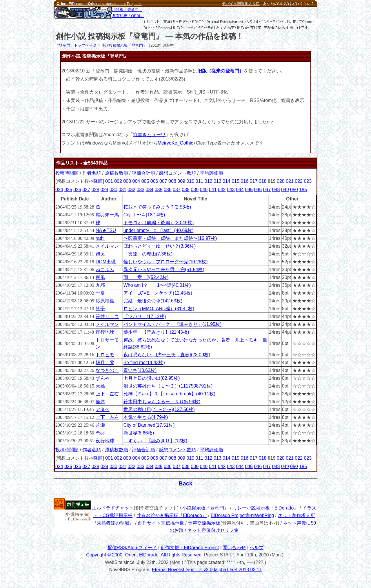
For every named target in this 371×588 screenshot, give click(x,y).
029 (104, 190)
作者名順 (92, 173)
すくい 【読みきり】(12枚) (155, 441)
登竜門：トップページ (78, 45)
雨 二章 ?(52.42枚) (146, 277)
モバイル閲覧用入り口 (241, 4)
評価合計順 (143, 173)
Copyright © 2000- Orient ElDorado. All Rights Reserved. (144, 555)
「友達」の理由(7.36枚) (148, 254)
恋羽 (100, 433)
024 (59, 190)
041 (213, 190)
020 (281, 181)
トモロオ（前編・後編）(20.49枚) (159, 223)
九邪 (100, 285)
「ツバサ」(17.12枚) (145, 316)
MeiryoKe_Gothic (176, 143)
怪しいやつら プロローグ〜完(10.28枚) (166, 262)
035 (159, 190)
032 (131, 190)
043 (231, 190)
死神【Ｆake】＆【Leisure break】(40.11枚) (169, 394)
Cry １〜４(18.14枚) (144, 215)
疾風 (100, 277)
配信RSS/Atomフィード (132, 548)
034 (150, 190)
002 (118, 181)
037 (177, 190)
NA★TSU (106, 230)
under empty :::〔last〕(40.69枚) (159, 230)
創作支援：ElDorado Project (190, 548)
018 (263, 181)
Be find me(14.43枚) (144, 363)
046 (258, 190)
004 (136, 181)
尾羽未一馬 (107, 215)
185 (303, 190)
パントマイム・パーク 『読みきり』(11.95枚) (173, 324)
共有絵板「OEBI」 (128, 16)
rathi (100, 238)
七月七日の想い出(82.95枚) (152, 378)
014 (227, 181)
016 (244, 181)
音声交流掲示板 (204, 523)
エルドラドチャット (113, 508)
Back (185, 483)
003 (127, 181)
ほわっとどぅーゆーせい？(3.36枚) (160, 246)
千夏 (100, 293)
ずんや (103, 378)
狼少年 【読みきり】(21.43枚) (156, 332)
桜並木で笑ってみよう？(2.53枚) (157, 207)
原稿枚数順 (117, 173)
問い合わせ (234, 548)
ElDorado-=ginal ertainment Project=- (99, 4)
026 (77, 190)
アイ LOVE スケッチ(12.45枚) (158, 293)
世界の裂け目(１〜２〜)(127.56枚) (159, 409)
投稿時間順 (67, 173)
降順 (98, 181)
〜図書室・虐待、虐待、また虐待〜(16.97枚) (170, 238)
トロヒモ (105, 355)
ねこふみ (105, 270)
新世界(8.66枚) (139, 433)
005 (145, 181)
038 (186, 190)
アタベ (103, 409)
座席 (100, 402)
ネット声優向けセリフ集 (213, 530)
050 (294, 190)
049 (285, 190)
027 (86, 190)
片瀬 (100, 425)
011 (200, 181)
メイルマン (107, 246)
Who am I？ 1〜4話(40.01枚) (157, 285)
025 (68, 190)
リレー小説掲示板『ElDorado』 (266, 508)
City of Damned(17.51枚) (149, 425)
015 (235, 181)
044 (240, 190)
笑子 (100, 309)
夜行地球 (105, 332)
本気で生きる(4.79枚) (146, 417)
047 (267, 190)
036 (168, 190)
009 (181, 181)
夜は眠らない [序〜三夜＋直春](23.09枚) (167, 355)
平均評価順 (212, 173)
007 (163, 181)
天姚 (100, 386)
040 (204, 190)
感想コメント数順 (177, 173)
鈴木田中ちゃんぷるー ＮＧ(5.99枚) (162, 402)
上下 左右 (107, 394)
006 (154, 181)
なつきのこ (107, 370)
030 (113, 190)
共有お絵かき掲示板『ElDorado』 (172, 515)
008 (172, 181)
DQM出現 (106, 262)
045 (249, 190)
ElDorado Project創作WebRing (242, 515)
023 (308, 181)
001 (109, 181)
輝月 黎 (105, 363)
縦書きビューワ (149, 135)
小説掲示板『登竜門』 (205, 508)
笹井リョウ (107, 316)
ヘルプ (257, 548)
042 (222, 190)
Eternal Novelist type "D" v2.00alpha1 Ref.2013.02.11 (207, 570)
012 (209, 181)
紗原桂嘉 (105, 301)
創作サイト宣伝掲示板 (161, 523)
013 (218, 181)
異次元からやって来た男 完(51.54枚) (164, 270)
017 (254, 181)
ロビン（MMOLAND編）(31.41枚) (159, 309)
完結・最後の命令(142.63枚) (153, 301)
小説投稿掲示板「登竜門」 (124, 45)
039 (195, 190)
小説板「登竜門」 (127, 10)
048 (276, 190)
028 (96, 190)
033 (140, 190)
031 (122, 190)
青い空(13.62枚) (140, 370)
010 (190, 181)
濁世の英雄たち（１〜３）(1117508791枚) (168, 386)
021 (290, 181)
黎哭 (100, 254)
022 (299, 181)
